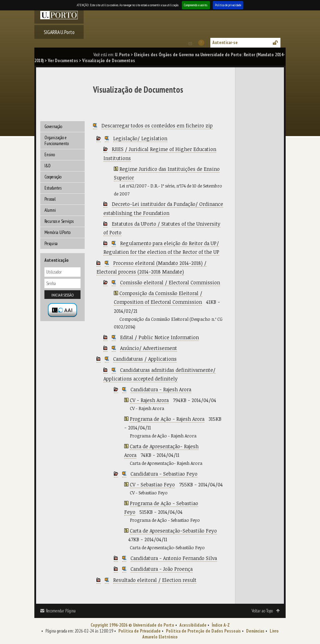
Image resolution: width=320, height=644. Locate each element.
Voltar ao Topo (262, 611)
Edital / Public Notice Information (159, 337)
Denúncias (255, 631)
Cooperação (53, 177)
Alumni (50, 210)
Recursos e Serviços (59, 221)
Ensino (50, 155)
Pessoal (50, 199)
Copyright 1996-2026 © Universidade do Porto (132, 625)
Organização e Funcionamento (57, 141)
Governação (53, 127)
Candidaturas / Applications (145, 359)
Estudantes (53, 188)
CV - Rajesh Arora (149, 400)
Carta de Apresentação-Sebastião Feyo (173, 531)
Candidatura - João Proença (162, 569)
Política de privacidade (228, 5)
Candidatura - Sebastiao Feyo (164, 474)
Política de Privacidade (140, 631)
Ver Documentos (63, 61)
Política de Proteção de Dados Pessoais (203, 631)
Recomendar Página (61, 611)
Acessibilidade (193, 625)
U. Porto (122, 55)
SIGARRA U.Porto (59, 32)
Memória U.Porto (57, 232)
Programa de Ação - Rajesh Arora (167, 419)
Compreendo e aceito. (196, 5)
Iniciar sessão (62, 295)
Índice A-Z (221, 625)
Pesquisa (51, 244)
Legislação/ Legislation (140, 138)
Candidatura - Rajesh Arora (161, 389)
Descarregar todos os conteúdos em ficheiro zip (157, 126)
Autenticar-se (225, 43)
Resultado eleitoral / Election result (155, 580)
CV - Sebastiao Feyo (152, 484)
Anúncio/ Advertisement (149, 348)
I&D (48, 166)
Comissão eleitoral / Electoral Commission (170, 282)
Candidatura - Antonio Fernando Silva (174, 558)
